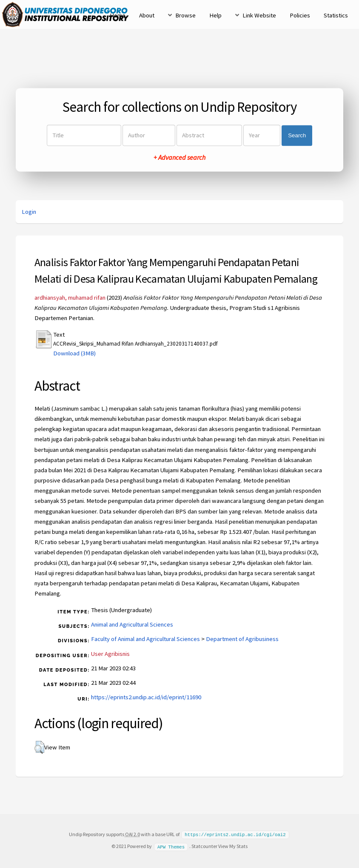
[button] (39, 747)
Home (118, 15)
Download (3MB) (74, 353)
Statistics (336, 15)
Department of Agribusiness (242, 639)
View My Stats (233, 846)
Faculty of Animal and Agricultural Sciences (145, 639)
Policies (300, 15)
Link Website (259, 15)
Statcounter (204, 846)
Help (215, 15)
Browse (185, 15)
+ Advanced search (179, 158)
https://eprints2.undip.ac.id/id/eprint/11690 (146, 697)
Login (29, 212)
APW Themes (171, 846)
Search (297, 135)
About (147, 15)
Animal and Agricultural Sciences (132, 624)
